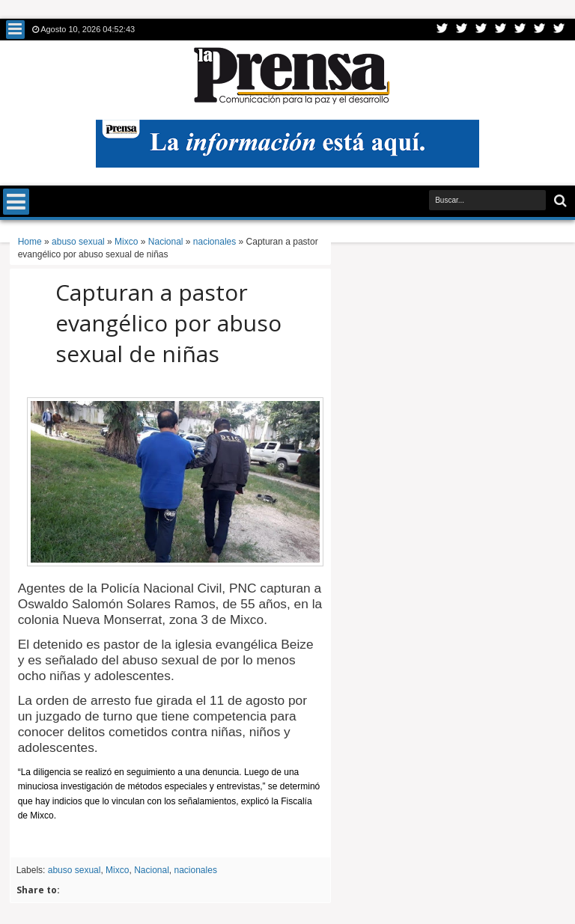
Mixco (117, 870)
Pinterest (559, 30)
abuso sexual (74, 870)
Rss (501, 30)
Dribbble (540, 30)
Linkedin (520, 30)
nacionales (196, 870)
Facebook (462, 30)
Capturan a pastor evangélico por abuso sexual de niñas (168, 323)
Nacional (152, 870)
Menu (15, 30)
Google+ (481, 30)
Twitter (442, 30)
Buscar (559, 201)
